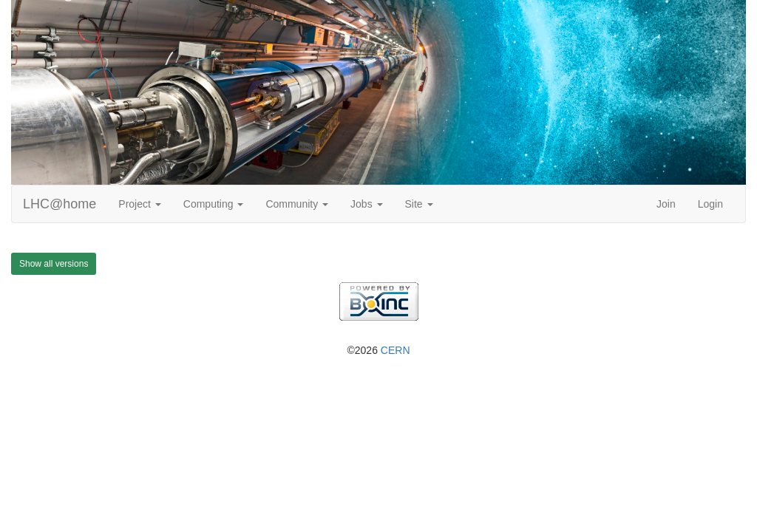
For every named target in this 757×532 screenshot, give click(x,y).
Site (419, 204)
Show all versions (54, 264)
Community (297, 204)
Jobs (366, 204)
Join (666, 204)
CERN (396, 350)
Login (710, 204)
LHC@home (60, 204)
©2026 (378, 350)
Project (139, 204)
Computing (214, 204)
